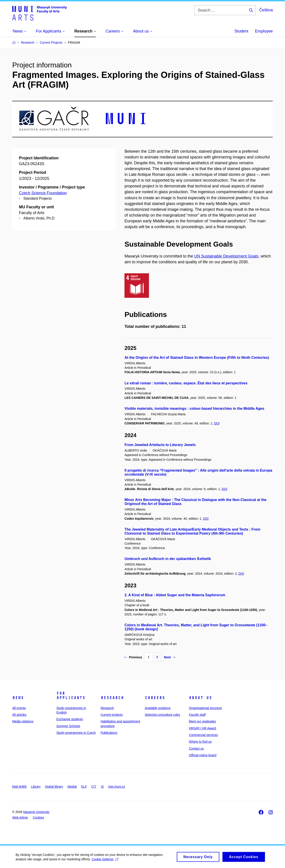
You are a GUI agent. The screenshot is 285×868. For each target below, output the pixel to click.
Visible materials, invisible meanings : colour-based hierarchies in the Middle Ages (194, 409)
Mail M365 (19, 787)
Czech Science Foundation (43, 193)
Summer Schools (68, 726)
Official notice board (203, 755)
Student (241, 31)
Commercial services (203, 735)
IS (102, 787)
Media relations (23, 721)
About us (200, 698)
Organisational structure (205, 708)
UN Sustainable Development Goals (226, 256)
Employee (264, 31)
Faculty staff (197, 715)
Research (112, 698)
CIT (94, 787)
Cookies (38, 817)
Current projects (112, 715)
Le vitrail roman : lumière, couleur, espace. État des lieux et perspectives (186, 383)
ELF (84, 787)
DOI (217, 423)
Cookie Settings (105, 861)
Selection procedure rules (162, 715)
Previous (133, 657)
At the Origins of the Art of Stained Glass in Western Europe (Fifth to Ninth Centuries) (197, 358)
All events (19, 708)
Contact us (196, 748)
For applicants (71, 696)
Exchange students (70, 719)
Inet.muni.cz (117, 787)
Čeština (266, 10)
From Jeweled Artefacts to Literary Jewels (160, 445)
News (18, 698)
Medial (72, 787)
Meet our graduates (202, 721)
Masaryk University (36, 812)
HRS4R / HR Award (202, 728)
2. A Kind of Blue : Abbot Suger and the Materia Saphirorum (175, 595)
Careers (155, 698)
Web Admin (20, 817)
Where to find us (200, 742)
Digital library (54, 787)
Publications (109, 733)
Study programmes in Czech (76, 733)
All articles (19, 715)
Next (169, 657)
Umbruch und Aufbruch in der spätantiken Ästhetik (168, 559)
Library (36, 787)
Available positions (158, 708)
